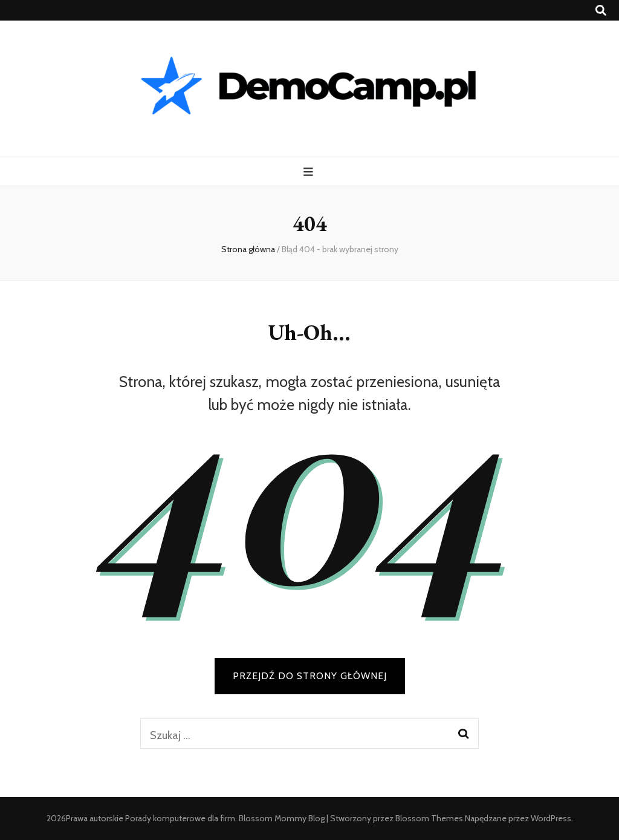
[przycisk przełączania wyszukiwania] (601, 11)
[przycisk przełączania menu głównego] (310, 172)
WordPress (551, 818)
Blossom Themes (429, 818)
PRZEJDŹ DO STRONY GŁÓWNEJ (310, 676)
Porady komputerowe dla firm (180, 818)
